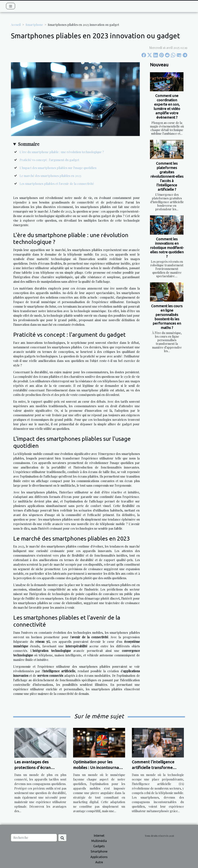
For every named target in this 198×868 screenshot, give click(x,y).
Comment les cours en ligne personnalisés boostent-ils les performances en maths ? (167, 317)
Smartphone (34, 25)
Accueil (16, 25)
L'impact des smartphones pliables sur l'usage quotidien (58, 168)
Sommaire (29, 144)
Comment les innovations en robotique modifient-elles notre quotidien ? (167, 248)
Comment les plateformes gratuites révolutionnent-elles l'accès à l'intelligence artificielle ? (167, 176)
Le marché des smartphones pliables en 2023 (50, 176)
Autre (99, 862)
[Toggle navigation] (11, 6)
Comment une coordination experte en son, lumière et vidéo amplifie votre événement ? (167, 106)
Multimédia (99, 841)
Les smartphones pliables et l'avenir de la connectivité (57, 184)
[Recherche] (34, 838)
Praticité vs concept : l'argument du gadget (49, 160)
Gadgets (99, 846)
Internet (99, 836)
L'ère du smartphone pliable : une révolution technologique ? (62, 152)
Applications (99, 857)
